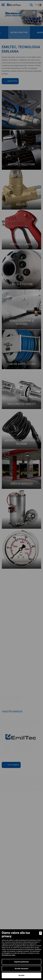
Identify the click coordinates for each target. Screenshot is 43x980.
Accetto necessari (22, 969)
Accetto (21, 975)
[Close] (40, 933)
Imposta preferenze (22, 962)
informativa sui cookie (8, 955)
